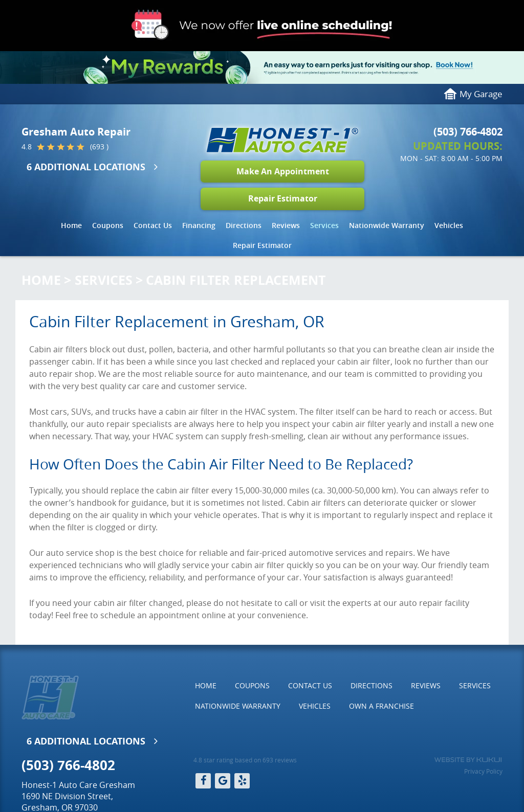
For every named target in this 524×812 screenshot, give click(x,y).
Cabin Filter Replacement (236, 280)
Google (223, 781)
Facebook (203, 781)
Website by (468, 760)
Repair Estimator (283, 198)
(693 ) (99, 147)
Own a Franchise (381, 706)
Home (71, 225)
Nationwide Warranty (387, 225)
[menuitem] (71, 225)
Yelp (242, 781)
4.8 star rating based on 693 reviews (245, 760)
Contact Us (153, 225)
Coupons (108, 225)
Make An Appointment (283, 171)
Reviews (286, 225)
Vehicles (449, 225)
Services (324, 225)
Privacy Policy (483, 771)
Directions (244, 225)
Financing (199, 225)
